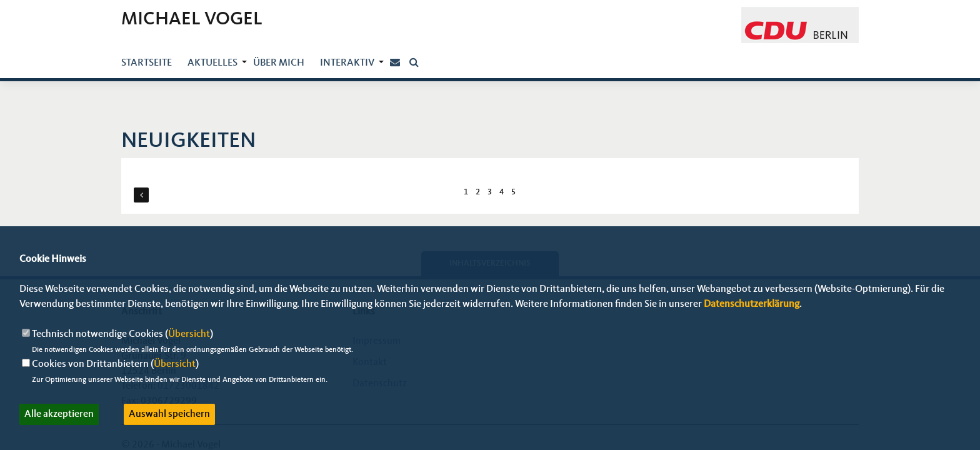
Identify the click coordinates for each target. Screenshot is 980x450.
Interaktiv (347, 63)
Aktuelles (212, 63)
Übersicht (189, 334)
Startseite (147, 63)
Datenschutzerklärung (752, 304)
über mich (279, 63)
